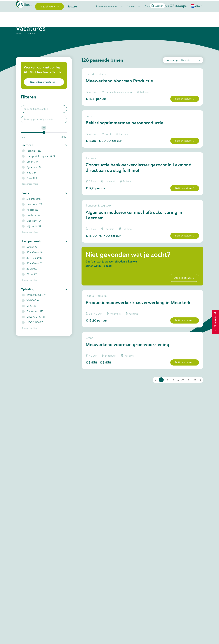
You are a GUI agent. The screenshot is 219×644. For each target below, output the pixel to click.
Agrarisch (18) (32, 181)
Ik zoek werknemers (106, 17)
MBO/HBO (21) (32, 336)
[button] (197, 6)
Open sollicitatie (181, 307)
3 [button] (172, 417)
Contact (197, 17)
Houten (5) (30, 224)
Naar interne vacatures (44, 96)
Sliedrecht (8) (32, 213)
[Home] (29, 17)
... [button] (177, 417)
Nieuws (131, 17)
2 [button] (166, 417)
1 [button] (160, 417)
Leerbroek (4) (32, 229)
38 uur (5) (30, 283)
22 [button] (193, 417)
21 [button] (187, 417)
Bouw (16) (29, 192)
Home (19, 48)
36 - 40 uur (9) (32, 266)
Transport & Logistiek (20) (38, 170)
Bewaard (178, 6)
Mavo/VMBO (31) (34, 331)
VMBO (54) (30, 314)
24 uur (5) (30, 288)
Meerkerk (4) (31, 235)
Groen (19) (30, 176)
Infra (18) (29, 187)
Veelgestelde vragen (175, 17)
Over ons (149, 17)
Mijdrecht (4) (31, 240)
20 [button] (181, 417)
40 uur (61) (30, 261)
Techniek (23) (31, 165)
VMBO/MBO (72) (34, 309)
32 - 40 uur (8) (32, 272)
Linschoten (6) (32, 218)
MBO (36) (30, 320)
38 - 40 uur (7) (32, 277)
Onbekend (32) (32, 325)
